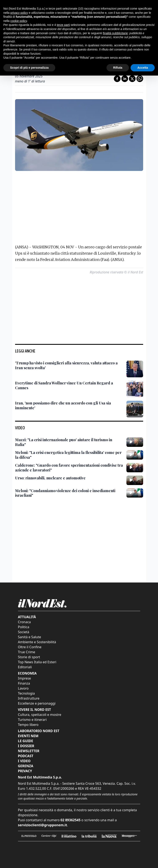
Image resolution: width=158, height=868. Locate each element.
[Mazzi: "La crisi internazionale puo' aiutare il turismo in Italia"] (69, 442)
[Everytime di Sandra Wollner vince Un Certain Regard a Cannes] (69, 385)
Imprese (24, 678)
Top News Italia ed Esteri (37, 662)
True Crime (27, 652)
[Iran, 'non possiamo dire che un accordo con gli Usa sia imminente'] (69, 405)
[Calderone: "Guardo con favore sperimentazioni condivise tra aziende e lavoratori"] (69, 468)
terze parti (63, 21)
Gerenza (26, 766)
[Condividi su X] (132, 79)
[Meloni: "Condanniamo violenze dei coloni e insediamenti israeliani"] (69, 493)
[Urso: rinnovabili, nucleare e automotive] (50, 478)
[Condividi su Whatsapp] (140, 79)
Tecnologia (26, 693)
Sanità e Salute (30, 637)
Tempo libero (28, 725)
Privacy (25, 771)
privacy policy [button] (19, 9)
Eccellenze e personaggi (37, 703)
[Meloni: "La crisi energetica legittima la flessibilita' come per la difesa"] (69, 455)
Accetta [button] (143, 64)
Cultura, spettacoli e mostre (40, 715)
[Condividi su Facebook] (117, 79)
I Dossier (26, 746)
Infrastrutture (29, 698)
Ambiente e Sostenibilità (37, 642)
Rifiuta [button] (118, 64)
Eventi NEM (28, 736)
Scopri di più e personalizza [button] (29, 64)
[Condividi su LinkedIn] (125, 79)
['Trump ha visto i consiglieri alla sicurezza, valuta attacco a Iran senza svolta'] (69, 365)
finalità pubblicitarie (115, 30)
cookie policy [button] (19, 17)
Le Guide (26, 741)
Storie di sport (29, 657)
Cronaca (24, 622)
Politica (24, 627)
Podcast (26, 756)
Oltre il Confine (30, 647)
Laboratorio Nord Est (39, 731)
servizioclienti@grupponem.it (43, 825)
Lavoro (23, 688)
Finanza (24, 683)
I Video (24, 761)
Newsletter (29, 751)
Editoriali (25, 667)
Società (24, 632)
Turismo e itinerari (32, 720)
